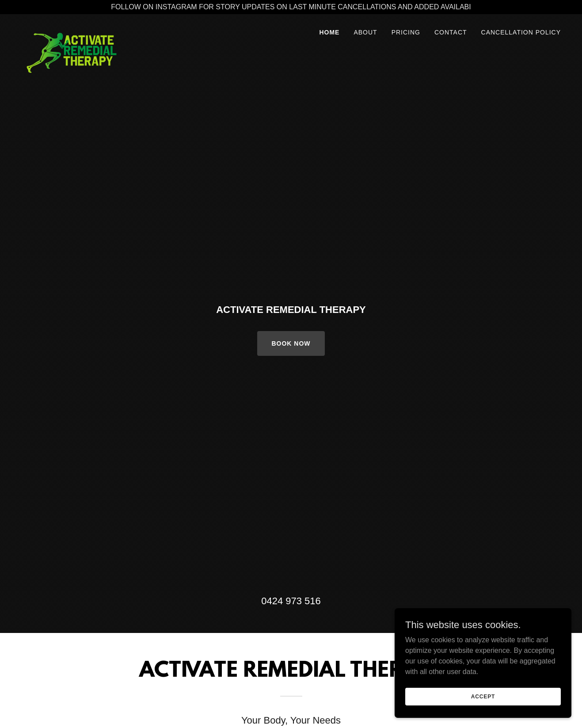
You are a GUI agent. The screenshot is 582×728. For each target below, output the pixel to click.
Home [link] (329, 32)
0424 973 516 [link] (291, 601)
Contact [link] (451, 32)
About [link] (365, 32)
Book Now (291, 343)
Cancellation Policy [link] (521, 32)
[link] (72, 30)
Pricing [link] (406, 32)
